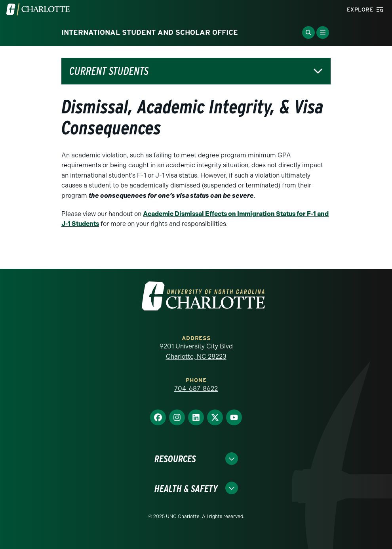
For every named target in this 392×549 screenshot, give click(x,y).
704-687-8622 (196, 389)
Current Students (109, 71)
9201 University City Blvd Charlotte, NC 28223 (196, 351)
